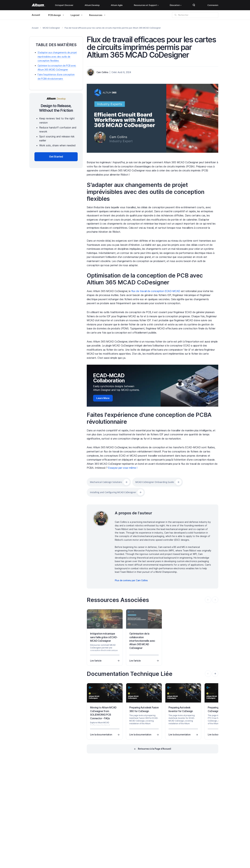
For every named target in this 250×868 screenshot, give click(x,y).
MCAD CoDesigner (51, 28)
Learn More (103, 398)
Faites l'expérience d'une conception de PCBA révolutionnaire (149, 418)
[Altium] (38, 5)
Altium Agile (117, 5)
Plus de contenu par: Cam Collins (131, 580)
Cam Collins (102, 72)
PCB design (55, 15)
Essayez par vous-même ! (123, 468)
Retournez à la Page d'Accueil (154, 749)
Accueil (36, 15)
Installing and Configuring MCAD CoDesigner (113, 492)
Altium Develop (92, 5)
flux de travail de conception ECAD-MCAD (156, 291)
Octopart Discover (64, 5)
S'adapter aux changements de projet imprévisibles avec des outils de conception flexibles (145, 192)
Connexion (213, 5)
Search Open (194, 5)
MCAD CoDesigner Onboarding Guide (155, 482)
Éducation (176, 5)
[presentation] (215, 674)
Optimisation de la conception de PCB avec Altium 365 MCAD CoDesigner (145, 279)
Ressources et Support (146, 5)
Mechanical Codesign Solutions (106, 482)
